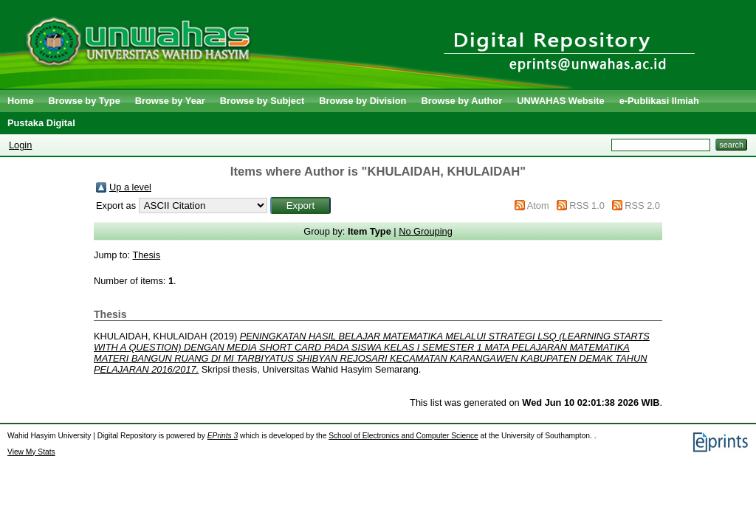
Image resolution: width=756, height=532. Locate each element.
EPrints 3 (223, 436)
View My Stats (31, 452)
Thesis (146, 255)
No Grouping (426, 231)
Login (20, 145)
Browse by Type (85, 101)
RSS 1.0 (587, 205)
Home (21, 101)
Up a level (130, 187)
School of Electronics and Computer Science (403, 436)
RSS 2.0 (642, 205)
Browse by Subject (262, 101)
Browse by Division (362, 101)
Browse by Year (170, 101)
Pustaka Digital (41, 123)
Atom (538, 205)
